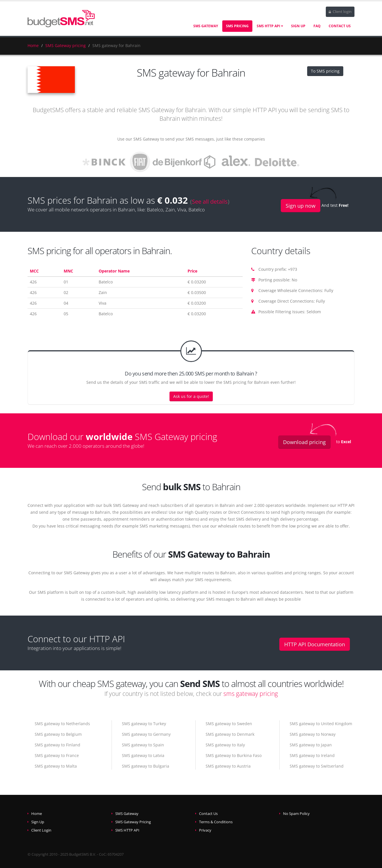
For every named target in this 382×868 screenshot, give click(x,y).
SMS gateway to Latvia (143, 755)
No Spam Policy (296, 814)
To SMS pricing (325, 71)
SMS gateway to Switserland (317, 766)
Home (33, 45)
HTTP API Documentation (315, 644)
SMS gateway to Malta (56, 766)
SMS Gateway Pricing (133, 822)
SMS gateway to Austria (228, 766)
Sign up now (301, 206)
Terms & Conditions (216, 822)
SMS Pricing (237, 26)
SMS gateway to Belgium (58, 734)
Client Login (41, 830)
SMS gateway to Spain (143, 745)
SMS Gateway (206, 26)
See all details (210, 202)
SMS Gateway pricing (66, 45)
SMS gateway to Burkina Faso (234, 755)
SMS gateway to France (57, 755)
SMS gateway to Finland (58, 745)
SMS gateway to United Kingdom (321, 724)
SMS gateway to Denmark (230, 734)
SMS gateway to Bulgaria (146, 766)
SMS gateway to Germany (146, 734)
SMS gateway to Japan (311, 745)
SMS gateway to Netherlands (62, 724)
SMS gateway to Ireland (312, 755)
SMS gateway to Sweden (229, 724)
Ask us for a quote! (191, 396)
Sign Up (298, 26)
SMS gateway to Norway (313, 734)
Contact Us (340, 26)
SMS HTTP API (270, 26)
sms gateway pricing (251, 694)
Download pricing (304, 442)
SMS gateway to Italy (225, 745)
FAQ (317, 26)
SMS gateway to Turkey (144, 724)
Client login (340, 12)
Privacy (205, 830)
